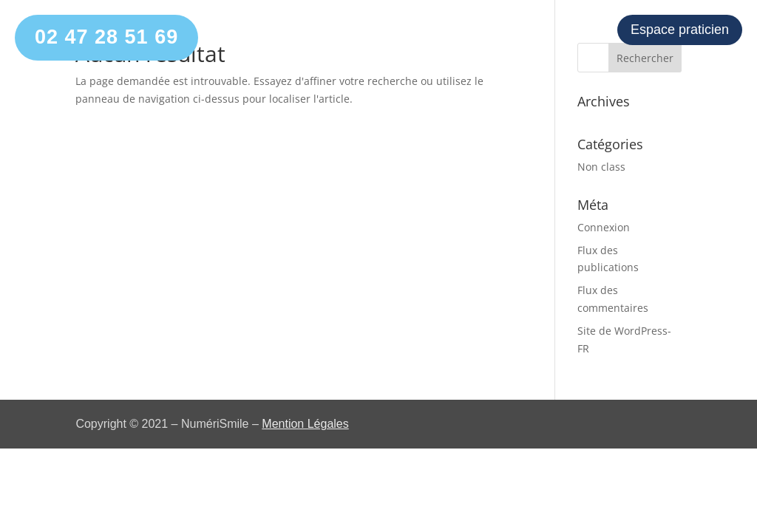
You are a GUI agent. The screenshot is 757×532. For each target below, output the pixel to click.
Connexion (604, 227)
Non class (601, 167)
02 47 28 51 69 (106, 37)
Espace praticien (680, 30)
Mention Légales (305, 424)
